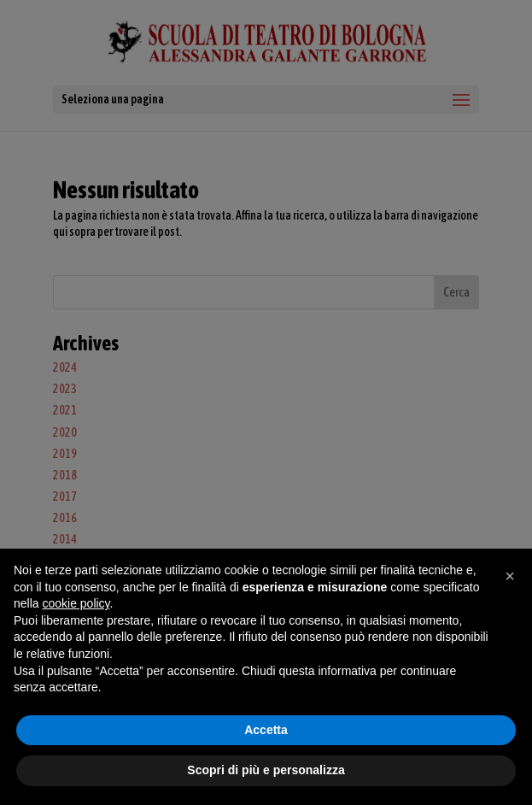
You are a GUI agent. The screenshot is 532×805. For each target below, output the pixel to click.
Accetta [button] (266, 730)
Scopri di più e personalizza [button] (266, 770)
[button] (510, 576)
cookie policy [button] (76, 603)
